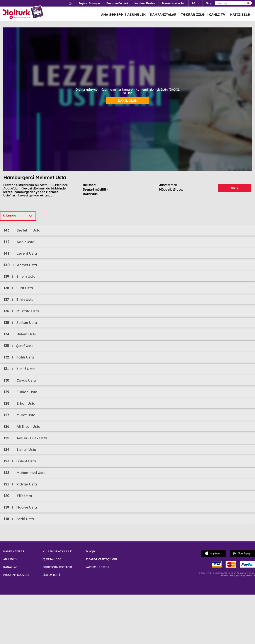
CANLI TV (217, 14)
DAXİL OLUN (128, 101)
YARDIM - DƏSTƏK (98, 567)
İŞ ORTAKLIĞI (52, 559)
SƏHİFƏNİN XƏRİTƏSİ (57, 567)
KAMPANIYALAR (163, 14)
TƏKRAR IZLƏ (193, 14)
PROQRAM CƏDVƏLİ (16, 575)
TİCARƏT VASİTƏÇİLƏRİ (101, 559)
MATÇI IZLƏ (240, 14)
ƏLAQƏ (90, 551)
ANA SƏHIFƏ (112, 14)
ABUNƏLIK (136, 14)
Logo (24, 13)
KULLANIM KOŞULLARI (58, 551)
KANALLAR (10, 567)
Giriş (234, 188)
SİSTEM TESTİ (51, 575)
